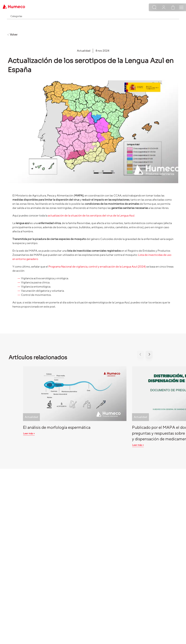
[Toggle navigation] (181, 7)
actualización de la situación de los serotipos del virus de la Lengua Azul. (91, 216)
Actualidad (84, 51)
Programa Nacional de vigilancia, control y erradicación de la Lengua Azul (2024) (97, 267)
